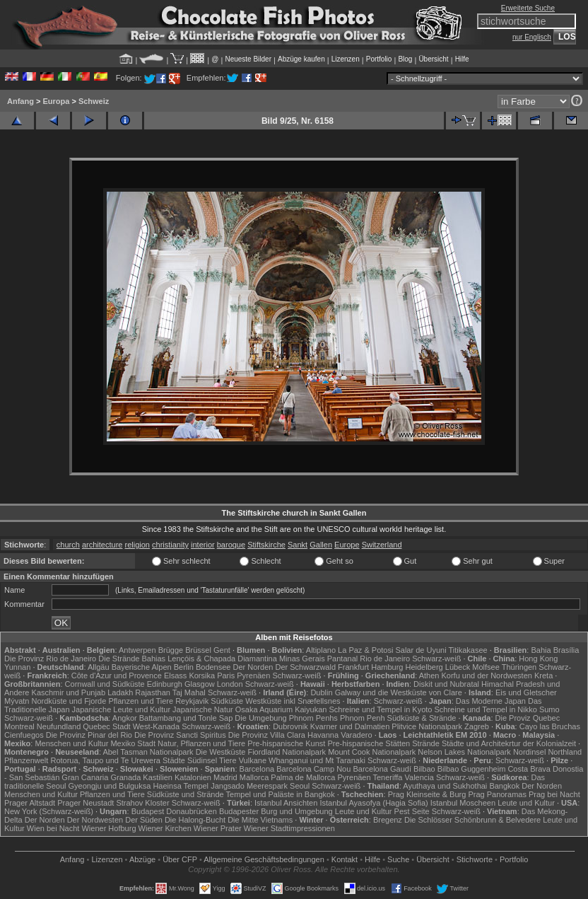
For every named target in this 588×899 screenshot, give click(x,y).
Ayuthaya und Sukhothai (445, 786)
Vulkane (253, 760)
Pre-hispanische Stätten (369, 743)
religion (137, 545)
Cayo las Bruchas (550, 726)
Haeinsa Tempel (181, 786)
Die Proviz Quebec (528, 718)
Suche (398, 859)
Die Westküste (221, 752)
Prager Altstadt (30, 803)
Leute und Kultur (526, 803)
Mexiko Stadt (133, 743)
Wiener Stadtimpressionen (289, 828)
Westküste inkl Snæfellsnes (293, 701)
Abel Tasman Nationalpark (148, 752)
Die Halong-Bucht (195, 820)
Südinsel (202, 760)
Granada (125, 777)
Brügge (171, 650)
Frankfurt (353, 667)
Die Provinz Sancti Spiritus (180, 735)
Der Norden (253, 667)
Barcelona (257, 769)
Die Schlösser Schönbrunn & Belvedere (472, 820)
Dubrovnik (290, 726)
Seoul (300, 786)
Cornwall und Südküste (105, 684)
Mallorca (254, 777)
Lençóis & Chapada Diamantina (222, 659)
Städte (174, 760)
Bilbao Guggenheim (472, 769)
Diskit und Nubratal (446, 684)
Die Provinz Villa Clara (267, 735)
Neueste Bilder (248, 59)
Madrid (225, 777)
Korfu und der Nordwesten (486, 675)
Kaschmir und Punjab (69, 692)
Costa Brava (529, 769)
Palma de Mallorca (303, 777)
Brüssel (198, 650)
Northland (565, 752)
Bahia (541, 650)
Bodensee (213, 667)
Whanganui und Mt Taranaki (317, 760)
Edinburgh (165, 684)
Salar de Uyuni (421, 650)
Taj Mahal (189, 692)
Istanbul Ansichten (286, 803)
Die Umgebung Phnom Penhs (286, 718)
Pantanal (342, 659)
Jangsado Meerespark (249, 786)
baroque (231, 545)
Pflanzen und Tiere (141, 701)
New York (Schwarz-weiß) (49, 811)
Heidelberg (424, 667)
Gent (222, 650)
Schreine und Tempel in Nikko (486, 709)
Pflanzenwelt (26, 760)
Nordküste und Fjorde (69, 701)
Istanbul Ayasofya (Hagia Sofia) (374, 803)
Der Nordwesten (95, 820)
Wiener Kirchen (165, 828)
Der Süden (144, 820)
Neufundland (59, 726)
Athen (429, 675)
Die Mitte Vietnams (260, 820)
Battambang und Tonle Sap (186, 718)
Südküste (227, 701)
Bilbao (424, 769)
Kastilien (158, 777)
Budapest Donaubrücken (174, 811)
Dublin (321, 692)
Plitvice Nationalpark (427, 726)
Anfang (20, 101)
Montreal (19, 726)
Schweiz (94, 101)
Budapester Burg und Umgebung (276, 811)
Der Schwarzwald (305, 667)
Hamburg (387, 667)
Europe (347, 545)
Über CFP (180, 859)
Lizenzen (346, 59)
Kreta (543, 675)
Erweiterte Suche (528, 8)
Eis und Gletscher (526, 692)
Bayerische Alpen (142, 667)
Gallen (321, 545)
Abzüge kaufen (301, 59)
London (230, 684)
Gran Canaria (85, 777)
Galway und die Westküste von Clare (399, 692)
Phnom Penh (363, 718)
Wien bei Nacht (53, 828)
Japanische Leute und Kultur (121, 709)
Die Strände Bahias (132, 659)
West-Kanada (156, 726)
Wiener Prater (218, 828)
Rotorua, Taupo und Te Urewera (105, 760)
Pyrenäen (253, 675)
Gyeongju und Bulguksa (110, 786)
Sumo (549, 709)
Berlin (184, 667)
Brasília (566, 650)
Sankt (298, 545)
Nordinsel (529, 752)
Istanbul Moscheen (463, 803)
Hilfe (462, 59)
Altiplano (321, 650)
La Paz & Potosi (365, 650)
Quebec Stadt (106, 726)
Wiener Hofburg (108, 828)
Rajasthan (153, 692)
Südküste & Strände (422, 718)
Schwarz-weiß (436, 659)
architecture (102, 545)
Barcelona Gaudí (382, 769)
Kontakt (345, 859)
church (68, 545)
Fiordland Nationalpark (287, 752)
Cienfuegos (24, 735)
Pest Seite (412, 811)
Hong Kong (538, 659)
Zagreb (477, 726)
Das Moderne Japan (491, 701)
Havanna (323, 735)
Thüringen (519, 667)
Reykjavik (192, 701)
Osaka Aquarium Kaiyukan (281, 709)
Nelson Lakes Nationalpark (464, 752)
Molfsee (486, 667)
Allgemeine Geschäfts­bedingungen (264, 859)
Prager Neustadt (86, 803)
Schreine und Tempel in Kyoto (380, 709)
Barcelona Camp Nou (313, 769)
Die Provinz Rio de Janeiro (50, 659)
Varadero (356, 735)
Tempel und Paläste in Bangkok (281, 794)
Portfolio (379, 59)
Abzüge (142, 859)
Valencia (419, 777)
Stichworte (475, 859)
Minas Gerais (302, 659)
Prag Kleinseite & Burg (427, 794)
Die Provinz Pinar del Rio (89, 735)
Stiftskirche (266, 545)
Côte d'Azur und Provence (117, 675)
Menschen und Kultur (71, 743)
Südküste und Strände (186, 794)
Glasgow (200, 684)
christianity (170, 545)
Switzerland (382, 545)
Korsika (202, 675)
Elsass (175, 675)
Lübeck (458, 667)
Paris (226, 675)
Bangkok (504, 786)
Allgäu (99, 667)
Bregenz (388, 820)
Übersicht (433, 59)
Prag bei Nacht (554, 794)
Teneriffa (387, 777)
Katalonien (193, 777)
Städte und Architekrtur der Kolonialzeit (509, 743)
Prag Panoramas (497, 794)
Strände (426, 743)
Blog (405, 59)
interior (203, 545)
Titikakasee (468, 650)
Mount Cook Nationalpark (372, 752)
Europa (56, 101)
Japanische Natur (203, 709)
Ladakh (120, 692)
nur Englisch (532, 37)
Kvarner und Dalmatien (350, 726)
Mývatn (17, 701)
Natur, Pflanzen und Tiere (201, 743)
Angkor (125, 718)
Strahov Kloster (142, 803)
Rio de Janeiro (385, 659)
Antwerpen (137, 650)
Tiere (228, 760)
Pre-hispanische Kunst (286, 743)
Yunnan (17, 667)
